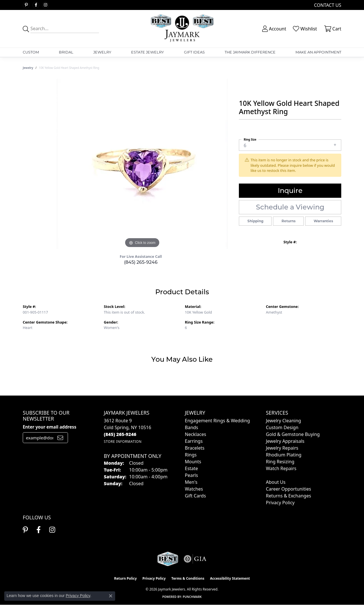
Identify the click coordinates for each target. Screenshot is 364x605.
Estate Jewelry (147, 52)
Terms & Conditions (188, 578)
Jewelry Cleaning (284, 421)
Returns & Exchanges (288, 496)
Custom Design (282, 427)
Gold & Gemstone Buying (293, 434)
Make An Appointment (318, 52)
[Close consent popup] (111, 596)
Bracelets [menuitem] (195, 448)
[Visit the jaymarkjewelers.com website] (168, 559)
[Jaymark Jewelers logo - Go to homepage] (182, 29)
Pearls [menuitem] (191, 475)
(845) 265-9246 (141, 262)
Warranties (323, 221)
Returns (288, 221)
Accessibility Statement (230, 578)
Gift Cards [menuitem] (195, 496)
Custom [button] (31, 52)
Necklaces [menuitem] (196, 434)
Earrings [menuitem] (194, 441)
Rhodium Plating (284, 455)
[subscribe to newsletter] (60, 438)
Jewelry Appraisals (285, 441)
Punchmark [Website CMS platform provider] (192, 597)
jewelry (28, 68)
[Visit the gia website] (195, 559)
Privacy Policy (280, 503)
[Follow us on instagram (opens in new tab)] (45, 5)
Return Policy (125, 578)
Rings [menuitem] (191, 455)
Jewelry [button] (102, 52)
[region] (142, 164)
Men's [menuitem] (191, 482)
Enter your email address (49, 427)
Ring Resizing (280, 462)
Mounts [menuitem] (193, 462)
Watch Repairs (281, 468)
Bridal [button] (66, 52)
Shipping (255, 221)
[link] (327, 5)
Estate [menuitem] (191, 468)
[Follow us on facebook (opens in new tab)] (36, 5)
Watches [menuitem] (194, 489)
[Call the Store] (120, 434)
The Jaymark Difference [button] (250, 52)
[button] (274, 29)
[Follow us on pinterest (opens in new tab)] (26, 5)
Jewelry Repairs (282, 448)
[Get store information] (123, 442)
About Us (276, 482)
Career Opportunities (288, 489)
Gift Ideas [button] (194, 52)
